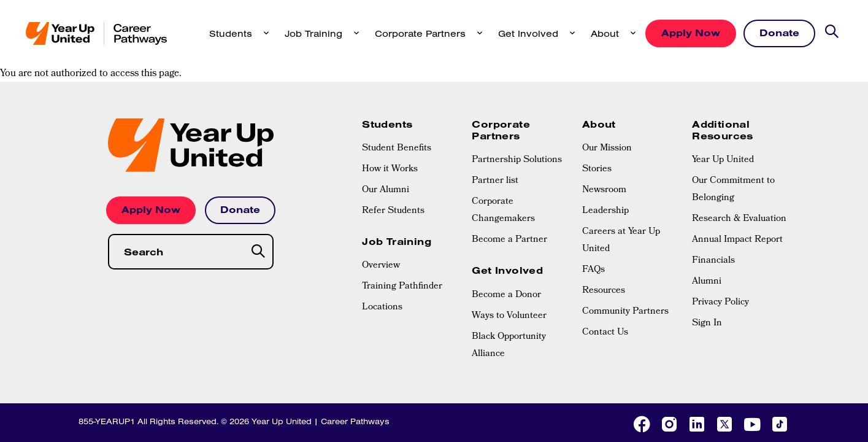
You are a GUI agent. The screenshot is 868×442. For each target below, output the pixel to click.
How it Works (390, 103)
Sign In (707, 257)
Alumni (707, 215)
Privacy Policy (720, 236)
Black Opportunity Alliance (509, 279)
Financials (713, 194)
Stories (597, 103)
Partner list (495, 114)
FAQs (593, 203)
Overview (381, 199)
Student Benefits (397, 82)
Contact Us (605, 266)
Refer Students (393, 144)
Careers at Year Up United (621, 174)
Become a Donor (506, 228)
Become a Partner (509, 173)
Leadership (605, 144)
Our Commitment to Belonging (733, 123)
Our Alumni (386, 123)
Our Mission (607, 82)
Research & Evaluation (739, 152)
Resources (604, 224)
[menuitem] (411, 82)
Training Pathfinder (402, 220)
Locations (382, 241)
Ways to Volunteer (509, 249)
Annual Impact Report (737, 173)
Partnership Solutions (517, 93)
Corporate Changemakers (503, 144)
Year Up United (723, 93)
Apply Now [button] (691, 33)
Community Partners (625, 245)
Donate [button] (779, 33)
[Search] (259, 185)
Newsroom (604, 123)
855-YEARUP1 (107, 354)
